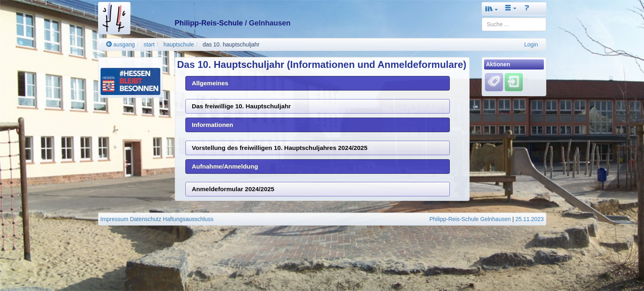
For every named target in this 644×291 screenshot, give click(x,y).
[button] (492, 9)
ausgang (121, 44)
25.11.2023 (529, 219)
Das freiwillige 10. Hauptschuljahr (241, 106)
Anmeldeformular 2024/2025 (233, 189)
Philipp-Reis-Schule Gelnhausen (470, 219)
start (149, 44)
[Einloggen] (514, 82)
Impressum (114, 219)
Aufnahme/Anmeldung (225, 166)
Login (531, 44)
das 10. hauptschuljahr (231, 44)
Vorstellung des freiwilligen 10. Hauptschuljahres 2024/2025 (280, 148)
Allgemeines (210, 83)
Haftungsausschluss (188, 219)
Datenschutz (146, 219)
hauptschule (179, 44)
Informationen (213, 125)
